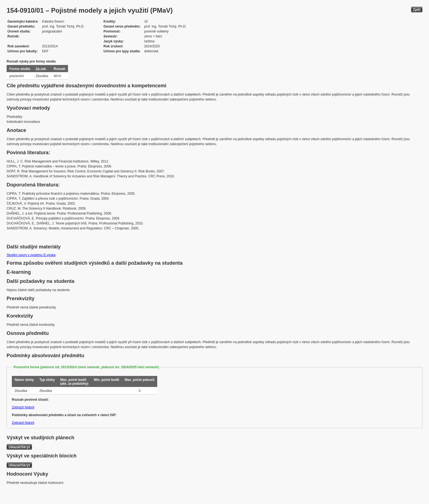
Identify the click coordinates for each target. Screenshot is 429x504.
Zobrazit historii (23, 407)
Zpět (417, 10)
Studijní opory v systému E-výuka (31, 255)
